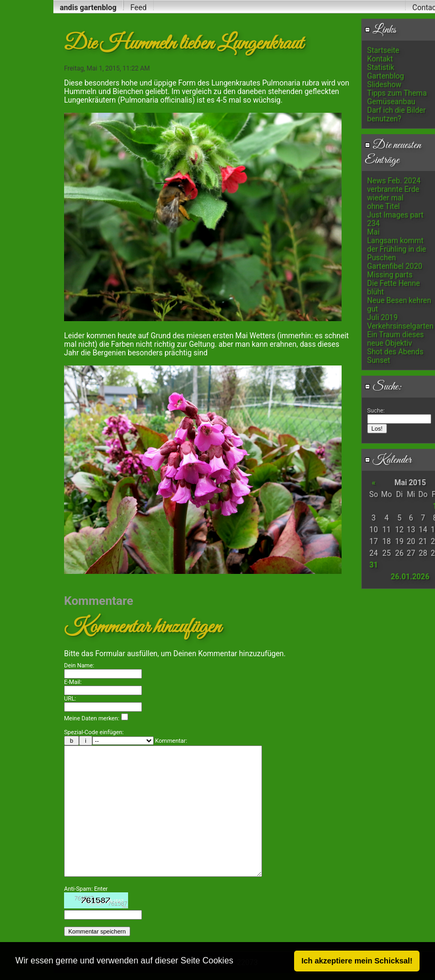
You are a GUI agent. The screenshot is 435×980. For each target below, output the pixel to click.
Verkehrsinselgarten (400, 326)
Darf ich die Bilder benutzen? (397, 114)
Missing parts (390, 275)
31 (374, 565)
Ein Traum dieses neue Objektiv (396, 339)
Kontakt (380, 59)
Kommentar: (171, 741)
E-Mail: (73, 682)
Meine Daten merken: (96, 718)
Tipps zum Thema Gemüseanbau (397, 97)
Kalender (388, 460)
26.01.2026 (410, 577)
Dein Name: (79, 666)
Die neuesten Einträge (393, 153)
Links (380, 30)
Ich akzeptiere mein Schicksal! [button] (357, 961)
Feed (138, 7)
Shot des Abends (395, 352)
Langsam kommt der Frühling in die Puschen (397, 249)
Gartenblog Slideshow (386, 80)
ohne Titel (383, 206)
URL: (70, 699)
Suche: (383, 387)
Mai (373, 232)
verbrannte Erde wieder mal (393, 193)
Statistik (381, 67)
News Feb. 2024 (394, 181)
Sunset (379, 360)
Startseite (383, 50)
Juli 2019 (382, 317)
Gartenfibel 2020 (395, 266)
